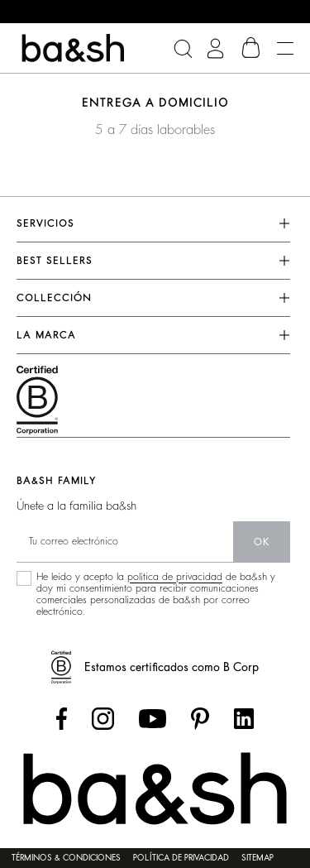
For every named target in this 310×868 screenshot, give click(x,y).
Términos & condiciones (66, 858)
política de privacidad (175, 577)
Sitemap (258, 858)
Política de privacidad (181, 858)
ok (262, 542)
